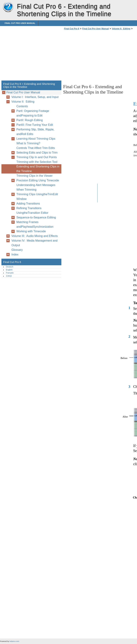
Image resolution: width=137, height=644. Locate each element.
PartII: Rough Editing (30, 120)
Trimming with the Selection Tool (37, 162)
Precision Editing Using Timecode (38, 180)
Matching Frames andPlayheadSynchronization (35, 224)
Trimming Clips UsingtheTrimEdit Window (37, 197)
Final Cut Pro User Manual (20, 23)
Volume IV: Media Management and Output (34, 243)
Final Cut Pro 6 (8, 7)
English (9, 270)
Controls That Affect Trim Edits (36, 148)
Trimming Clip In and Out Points (37, 157)
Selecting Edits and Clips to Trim (37, 153)
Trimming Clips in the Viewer (35, 176)
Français (10, 273)
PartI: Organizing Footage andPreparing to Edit (33, 113)
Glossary (17, 250)
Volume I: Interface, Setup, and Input (35, 97)
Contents (22, 106)
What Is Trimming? (28, 143)
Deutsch (10, 267)
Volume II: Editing (121, 29)
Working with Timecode (31, 231)
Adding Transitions (28, 204)
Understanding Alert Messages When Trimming (36, 187)
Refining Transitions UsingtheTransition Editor (32, 210)
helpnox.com (14, 641)
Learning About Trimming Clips (36, 139)
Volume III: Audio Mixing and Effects (35, 236)
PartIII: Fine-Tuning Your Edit (35, 125)
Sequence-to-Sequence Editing (36, 217)
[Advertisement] (93, 56)
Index (15, 254)
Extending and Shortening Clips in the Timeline (38, 169)
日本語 (9, 276)
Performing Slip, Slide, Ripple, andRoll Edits (35, 132)
